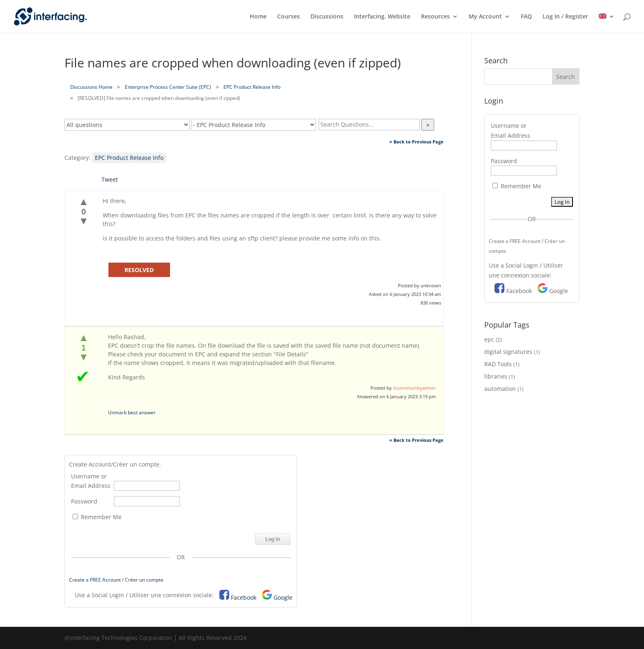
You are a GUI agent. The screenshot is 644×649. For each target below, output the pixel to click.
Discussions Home (91, 87)
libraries (496, 376)
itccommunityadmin (414, 388)
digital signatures (508, 352)
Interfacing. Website (382, 17)
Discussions (327, 17)
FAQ (526, 17)
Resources (435, 17)
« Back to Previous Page (416, 142)
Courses (289, 17)
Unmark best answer (132, 412)
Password (84, 501)
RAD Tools (498, 364)
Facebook (244, 597)
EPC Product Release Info (252, 87)
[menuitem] (607, 23)
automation (500, 389)
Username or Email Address (91, 481)
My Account (485, 17)
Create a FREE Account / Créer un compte (116, 580)
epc (489, 339)
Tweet (110, 179)
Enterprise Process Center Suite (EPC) (168, 87)
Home (258, 17)
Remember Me (97, 517)
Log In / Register (565, 17)
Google (283, 597)
